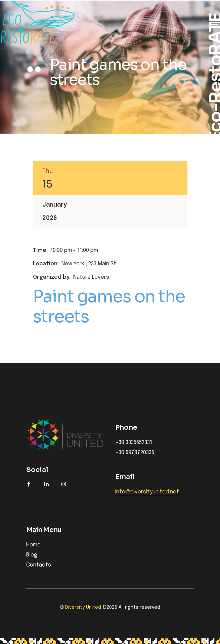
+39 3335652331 (134, 443)
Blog (32, 555)
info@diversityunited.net (147, 492)
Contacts (39, 565)
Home (33, 545)
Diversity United (83, 607)
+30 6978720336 (135, 453)
